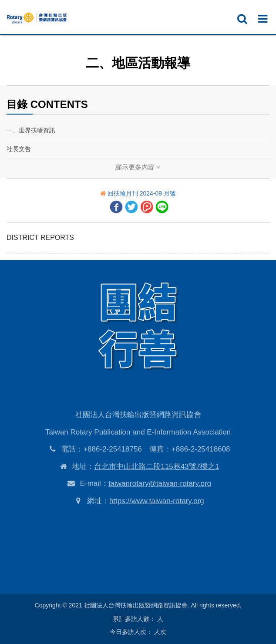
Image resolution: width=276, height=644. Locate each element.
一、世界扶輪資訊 (31, 130)
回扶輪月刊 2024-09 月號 (142, 193)
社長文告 (19, 149)
